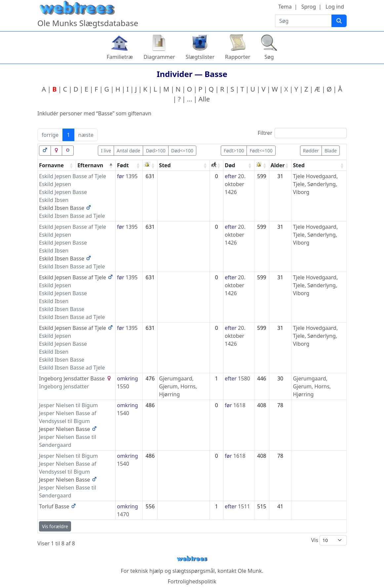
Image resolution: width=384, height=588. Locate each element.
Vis (329, 540)
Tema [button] (285, 7)
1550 (123, 386)
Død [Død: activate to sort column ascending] (230, 165)
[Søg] (339, 21)
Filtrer (302, 133)
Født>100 (234, 151)
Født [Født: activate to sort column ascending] (123, 165)
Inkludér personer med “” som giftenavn (94, 113)
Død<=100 (182, 151)
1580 (244, 378)
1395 (132, 176)
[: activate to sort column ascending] (150, 165)
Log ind (335, 7)
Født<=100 (261, 151)
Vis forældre (55, 526)
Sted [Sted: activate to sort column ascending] (165, 165)
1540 (123, 413)
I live (106, 151)
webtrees (192, 559)
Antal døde (128, 151)
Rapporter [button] (238, 57)
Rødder (311, 151)
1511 (244, 506)
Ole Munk (250, 571)
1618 (239, 405)
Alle (204, 99)
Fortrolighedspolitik (192, 581)
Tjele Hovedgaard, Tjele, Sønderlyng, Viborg (315, 184)
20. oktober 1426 (235, 184)
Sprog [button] (309, 7)
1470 (123, 514)
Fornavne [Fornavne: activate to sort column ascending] (51, 165)
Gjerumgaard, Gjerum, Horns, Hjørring (178, 386)
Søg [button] (269, 57)
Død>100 (155, 151)
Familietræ (120, 57)
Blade (331, 151)
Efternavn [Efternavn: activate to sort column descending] (90, 165)
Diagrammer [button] (159, 57)
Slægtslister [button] (200, 57)
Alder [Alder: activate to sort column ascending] (278, 165)
